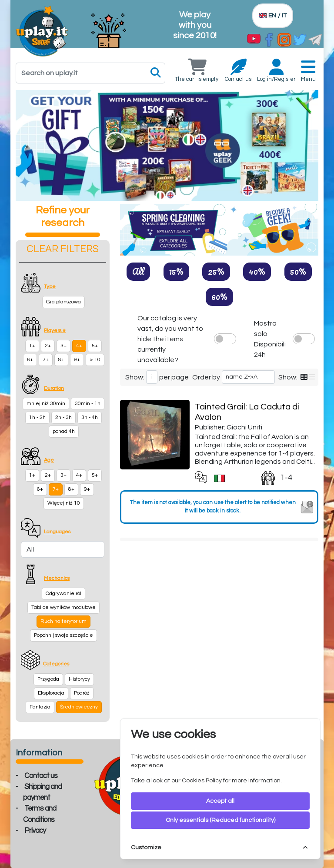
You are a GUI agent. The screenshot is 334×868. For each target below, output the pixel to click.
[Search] (90, 73)
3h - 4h (90, 417)
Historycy (79, 679)
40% (257, 271)
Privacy (35, 831)
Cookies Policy (202, 781)
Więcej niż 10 (64, 503)
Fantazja (40, 707)
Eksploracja (51, 693)
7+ (46, 360)
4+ (79, 346)
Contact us (41, 776)
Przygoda (48, 679)
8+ (61, 360)
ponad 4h (64, 431)
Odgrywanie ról (63, 594)
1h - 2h (37, 417)
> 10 (95, 360)
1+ (32, 346)
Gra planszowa (63, 302)
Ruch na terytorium (63, 621)
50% (298, 271)
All (138, 271)
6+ (30, 360)
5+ (95, 346)
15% (176, 271)
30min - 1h (88, 404)
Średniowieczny (79, 707)
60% (219, 296)
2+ (48, 346)
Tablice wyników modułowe (63, 607)
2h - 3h (63, 417)
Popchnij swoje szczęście (63, 635)
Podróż (82, 693)
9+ (77, 360)
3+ (63, 346)
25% (216, 271)
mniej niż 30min (46, 404)
